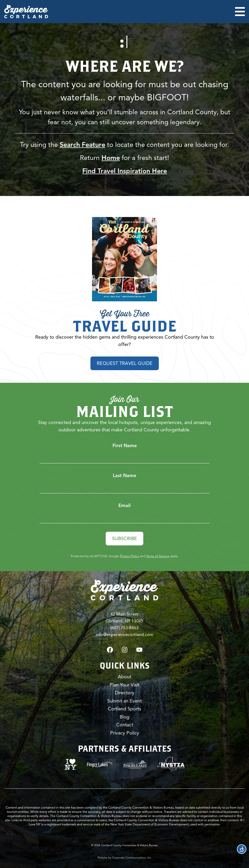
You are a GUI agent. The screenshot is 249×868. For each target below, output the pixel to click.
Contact (125, 725)
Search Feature (82, 145)
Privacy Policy (129, 556)
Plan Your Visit (125, 685)
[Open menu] (240, 12)
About (125, 677)
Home (111, 158)
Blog (125, 717)
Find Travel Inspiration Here (125, 171)
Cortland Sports (125, 709)
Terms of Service (158, 556)
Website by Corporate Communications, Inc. (125, 858)
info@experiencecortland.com (125, 635)
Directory (125, 693)
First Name (125, 446)
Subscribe (125, 539)
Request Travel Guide (125, 363)
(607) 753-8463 (125, 628)
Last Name (125, 476)
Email (125, 505)
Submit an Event (125, 701)
